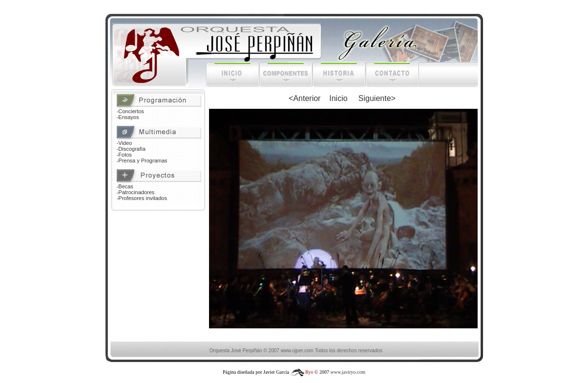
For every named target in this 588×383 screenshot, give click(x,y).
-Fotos (124, 155)
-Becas (125, 186)
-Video (125, 143)
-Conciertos (130, 111)
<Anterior (304, 98)
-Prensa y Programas (142, 161)
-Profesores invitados (142, 198)
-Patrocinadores (136, 192)
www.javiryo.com (348, 372)
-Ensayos (128, 117)
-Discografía (131, 149)
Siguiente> (377, 98)
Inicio (338, 98)
